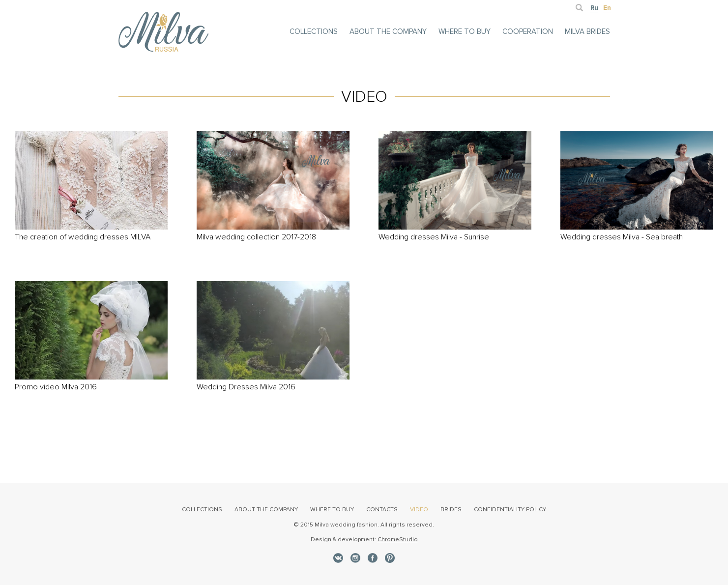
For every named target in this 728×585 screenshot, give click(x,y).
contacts (382, 510)
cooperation (528, 31)
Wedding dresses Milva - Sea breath (622, 237)
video (419, 510)
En (607, 8)
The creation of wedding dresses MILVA (83, 237)
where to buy (332, 510)
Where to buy (465, 31)
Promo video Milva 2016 (56, 387)
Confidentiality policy (510, 510)
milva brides (587, 31)
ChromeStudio (398, 540)
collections (314, 31)
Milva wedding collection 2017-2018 (256, 237)
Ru (594, 8)
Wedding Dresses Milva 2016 (246, 387)
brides (451, 510)
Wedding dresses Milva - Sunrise (434, 237)
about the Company (388, 31)
